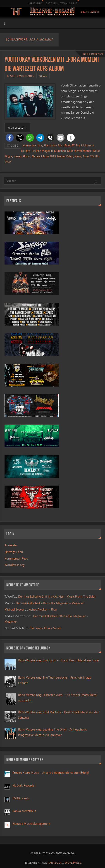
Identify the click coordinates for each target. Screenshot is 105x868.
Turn (86, 156)
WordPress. (73, 863)
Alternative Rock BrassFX (59, 145)
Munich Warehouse (79, 151)
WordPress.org (14, 565)
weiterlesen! (17, 128)
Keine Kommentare (93, 54)
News (43, 76)
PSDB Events (21, 798)
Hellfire (26, 151)
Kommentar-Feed (16, 559)
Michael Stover (14, 610)
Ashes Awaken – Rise (43, 610)
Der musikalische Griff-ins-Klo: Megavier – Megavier (50, 603)
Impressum (35, 3)
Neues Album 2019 (44, 156)
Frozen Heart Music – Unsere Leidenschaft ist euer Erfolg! (51, 773)
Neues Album (22, 156)
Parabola (55, 863)
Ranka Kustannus (24, 811)
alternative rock (32, 145)
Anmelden (11, 545)
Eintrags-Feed (14, 552)
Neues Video (65, 156)
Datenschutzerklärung (62, 3)
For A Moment (85, 145)
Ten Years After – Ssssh (45, 628)
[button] (10, 138)
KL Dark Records (23, 785)
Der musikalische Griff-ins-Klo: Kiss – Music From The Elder (57, 597)
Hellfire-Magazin (42, 151)
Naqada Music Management (31, 824)
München (60, 151)
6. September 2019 (21, 76)
